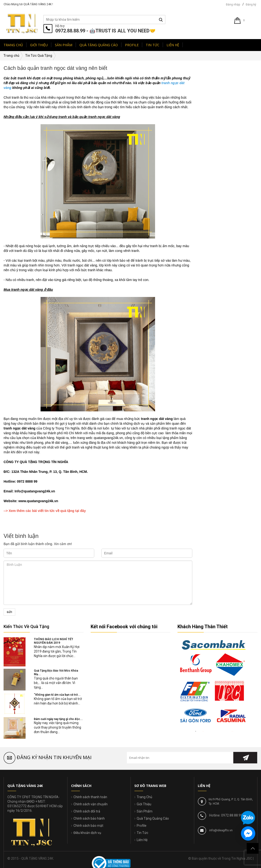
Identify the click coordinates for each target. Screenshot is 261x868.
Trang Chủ (144, 797)
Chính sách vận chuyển (91, 804)
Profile (142, 826)
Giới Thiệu (144, 804)
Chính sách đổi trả (87, 811)
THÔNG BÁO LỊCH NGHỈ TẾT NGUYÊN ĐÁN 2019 (54, 641)
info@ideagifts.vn (221, 830)
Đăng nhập (233, 5)
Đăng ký (251, 5)
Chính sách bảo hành (89, 818)
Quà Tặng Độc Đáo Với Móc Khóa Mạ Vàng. (228, 123)
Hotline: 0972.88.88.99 (225, 815)
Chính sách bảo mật (88, 826)
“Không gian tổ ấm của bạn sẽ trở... (57, 695)
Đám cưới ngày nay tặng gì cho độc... (58, 719)
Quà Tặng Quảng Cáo (153, 818)
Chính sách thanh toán (90, 797)
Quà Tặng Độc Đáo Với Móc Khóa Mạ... (56, 672)
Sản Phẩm (145, 811)
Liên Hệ (142, 840)
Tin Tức (142, 833)
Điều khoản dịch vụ (87, 833)
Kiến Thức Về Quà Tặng (26, 626)
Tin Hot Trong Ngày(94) (214, 82)
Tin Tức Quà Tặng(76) (214, 77)
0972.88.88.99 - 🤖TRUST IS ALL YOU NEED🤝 (105, 31)
